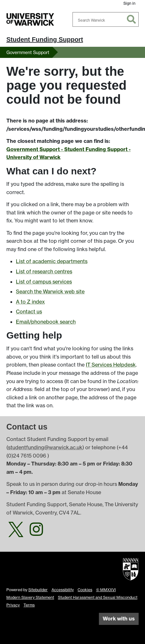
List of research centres (44, 271)
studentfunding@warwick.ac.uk (45, 447)
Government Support (28, 52)
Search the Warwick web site (50, 291)
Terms (29, 605)
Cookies (85, 590)
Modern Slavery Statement (30, 597)
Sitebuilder (38, 590)
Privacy (13, 605)
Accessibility (63, 590)
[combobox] (106, 19)
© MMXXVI (106, 590)
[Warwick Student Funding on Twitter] (16, 533)
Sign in (129, 3)
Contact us (29, 311)
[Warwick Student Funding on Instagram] (36, 533)
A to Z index (30, 302)
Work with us (119, 619)
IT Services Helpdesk (111, 365)
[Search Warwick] (106, 19)
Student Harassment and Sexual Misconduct (98, 597)
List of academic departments (52, 261)
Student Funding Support (45, 39)
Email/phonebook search (46, 322)
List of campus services (44, 282)
